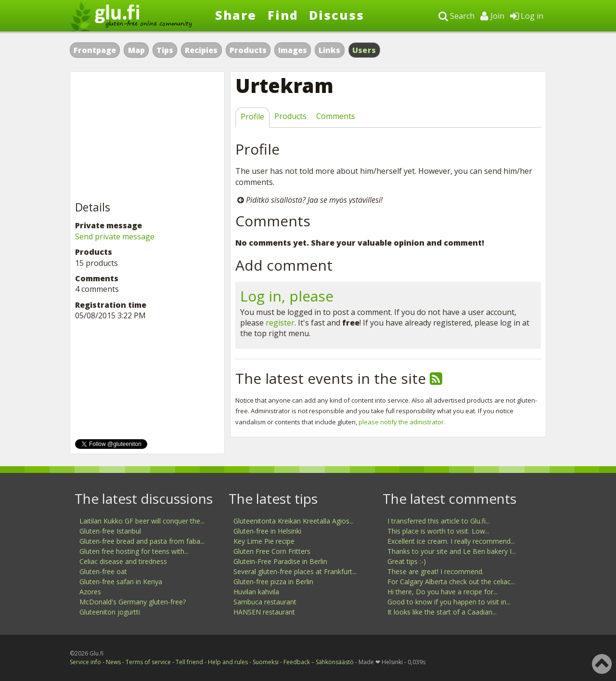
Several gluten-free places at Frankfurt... (295, 571)
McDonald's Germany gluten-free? (133, 602)
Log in (527, 16)
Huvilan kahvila (256, 592)
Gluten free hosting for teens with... (134, 551)
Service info (85, 662)
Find (283, 15)
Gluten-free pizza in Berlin (273, 582)
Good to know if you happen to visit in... (449, 602)
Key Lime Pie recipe (264, 541)
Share (236, 15)
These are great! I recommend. (436, 571)
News (113, 662)
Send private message (115, 236)
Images (293, 50)
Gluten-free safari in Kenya (121, 582)
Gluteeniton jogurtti (110, 612)
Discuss (337, 15)
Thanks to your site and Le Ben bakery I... (452, 551)
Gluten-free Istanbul (110, 531)
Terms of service (148, 662)
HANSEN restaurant (264, 612)
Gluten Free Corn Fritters (272, 551)
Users (364, 50)
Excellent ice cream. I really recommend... (451, 541)
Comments (336, 116)
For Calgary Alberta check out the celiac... (451, 582)
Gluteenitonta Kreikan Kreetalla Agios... (294, 521)
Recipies (201, 50)
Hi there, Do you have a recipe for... (443, 592)
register (280, 323)
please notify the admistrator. (402, 422)
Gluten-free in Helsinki (267, 531)
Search (456, 16)
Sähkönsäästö (335, 662)
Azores (90, 592)
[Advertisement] (147, 137)
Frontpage (95, 50)
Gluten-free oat (103, 571)
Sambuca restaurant (265, 602)
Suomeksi (266, 662)
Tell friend (189, 662)
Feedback (297, 662)
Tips (165, 50)
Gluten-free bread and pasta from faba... (142, 541)
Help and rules (228, 662)
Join (492, 16)
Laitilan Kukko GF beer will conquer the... (142, 521)
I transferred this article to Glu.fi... (439, 521)
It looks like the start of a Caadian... (442, 612)
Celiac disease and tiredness (123, 561)
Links (329, 50)
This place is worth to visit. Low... (438, 531)
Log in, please (287, 296)
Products (248, 50)
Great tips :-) (407, 561)
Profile (252, 117)
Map (136, 50)
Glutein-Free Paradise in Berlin (280, 561)
